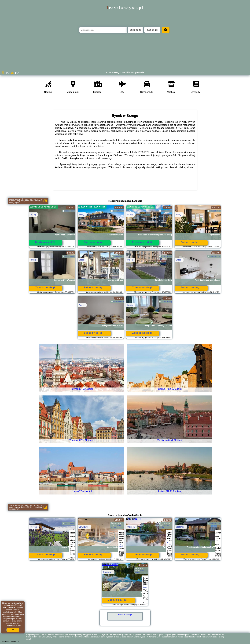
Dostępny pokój (45, 242)
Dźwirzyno (84, 527)
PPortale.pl (15, 642)
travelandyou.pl (125, 8)
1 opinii (169, 543)
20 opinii (121, 545)
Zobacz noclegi (191, 242)
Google (19, 605)
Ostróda (131, 527)
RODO (18, 625)
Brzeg (33, 214)
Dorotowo (108, 572)
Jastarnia (180, 527)
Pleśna (34, 527)
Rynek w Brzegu (125, 615)
